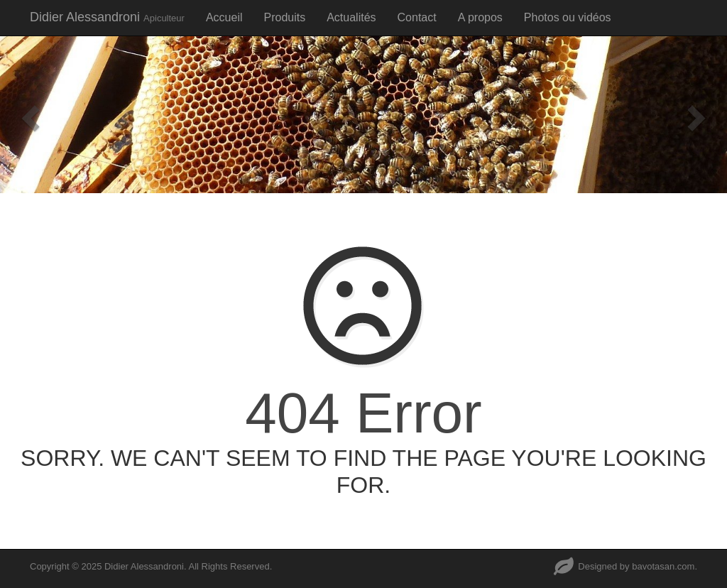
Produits (284, 17)
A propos (480, 17)
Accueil (224, 17)
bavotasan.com (663, 566)
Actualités (351, 17)
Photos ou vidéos (568, 17)
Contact (417, 17)
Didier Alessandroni (107, 17)
